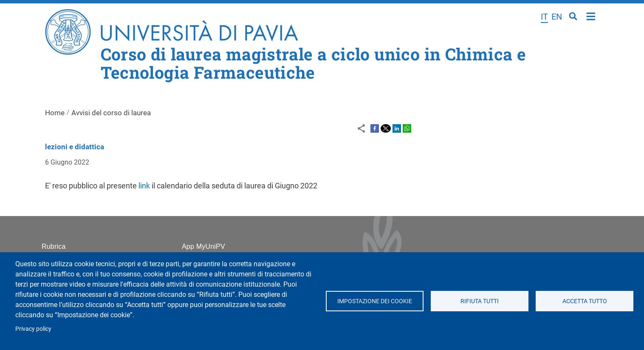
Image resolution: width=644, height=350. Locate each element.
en (557, 17)
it (544, 17)
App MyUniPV (203, 246)
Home (591, 16)
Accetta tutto (585, 301)
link (145, 186)
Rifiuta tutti (480, 301)
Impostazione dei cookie (375, 301)
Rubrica (54, 246)
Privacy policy (33, 329)
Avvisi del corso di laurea (111, 113)
